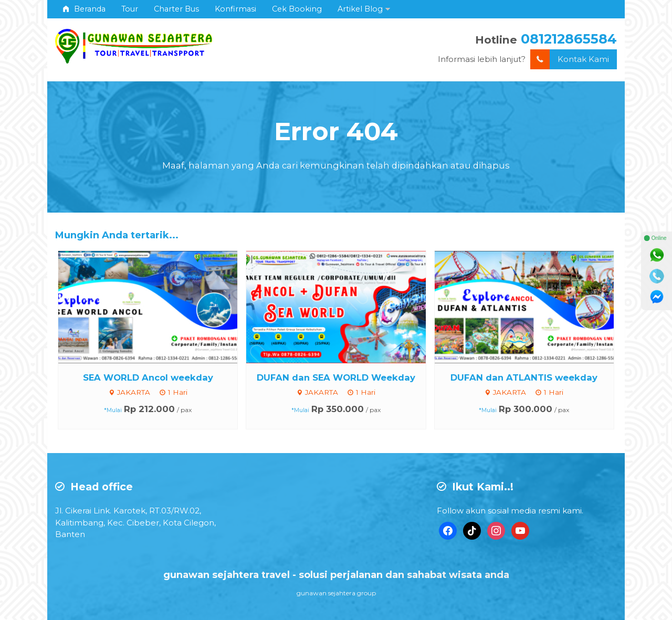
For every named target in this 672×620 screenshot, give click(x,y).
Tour (130, 9)
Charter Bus (176, 9)
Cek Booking (297, 9)
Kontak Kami (570, 60)
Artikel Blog (360, 9)
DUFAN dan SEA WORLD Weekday (336, 377)
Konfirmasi (235, 9)
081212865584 (569, 39)
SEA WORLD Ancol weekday (148, 377)
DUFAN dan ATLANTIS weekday (524, 377)
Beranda (84, 9)
